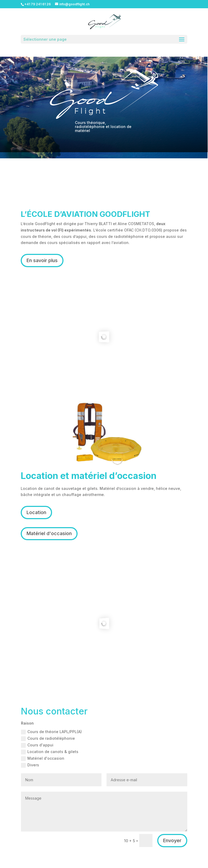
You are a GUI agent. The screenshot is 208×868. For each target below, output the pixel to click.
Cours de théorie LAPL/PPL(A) (51, 732)
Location (36, 512)
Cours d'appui (37, 745)
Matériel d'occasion (49, 533)
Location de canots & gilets (50, 752)
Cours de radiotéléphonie (48, 739)
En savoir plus (42, 260)
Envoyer (172, 840)
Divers (30, 765)
